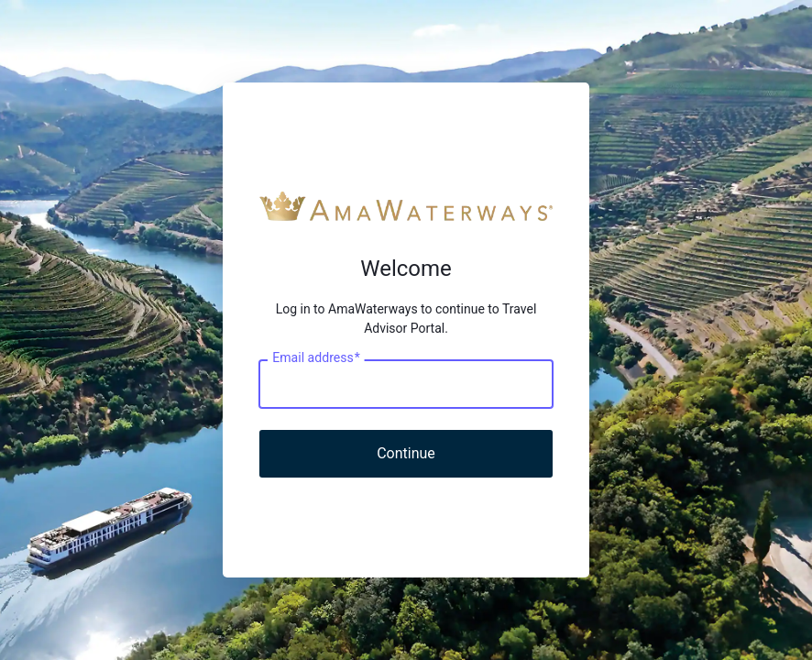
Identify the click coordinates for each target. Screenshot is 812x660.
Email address (316, 358)
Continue (406, 453)
